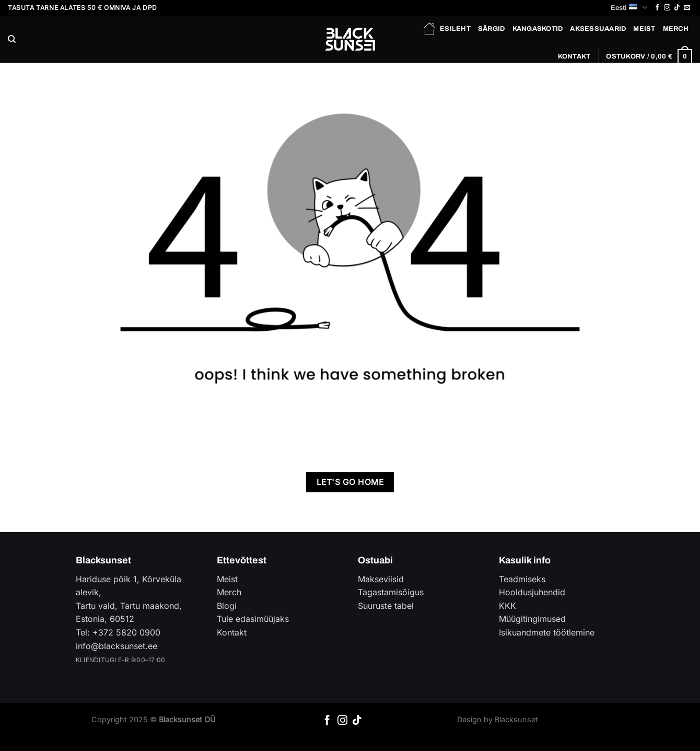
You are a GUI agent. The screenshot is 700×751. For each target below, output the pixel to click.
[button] (649, 56)
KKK (507, 606)
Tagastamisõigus (391, 592)
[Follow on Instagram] (667, 8)
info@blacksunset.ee (116, 646)
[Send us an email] (687, 8)
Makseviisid (381, 579)
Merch (676, 29)
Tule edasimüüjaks (253, 619)
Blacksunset (516, 719)
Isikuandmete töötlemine (547, 632)
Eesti (629, 8)
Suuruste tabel (386, 606)
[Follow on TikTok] (677, 8)
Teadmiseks (522, 579)
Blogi (227, 606)
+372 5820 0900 (126, 632)
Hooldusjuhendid (532, 592)
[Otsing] (12, 39)
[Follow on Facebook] (657, 8)
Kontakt (574, 56)
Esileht (446, 29)
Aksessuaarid (598, 29)
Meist (644, 29)
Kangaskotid (538, 29)
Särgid (492, 29)
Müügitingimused (532, 619)
